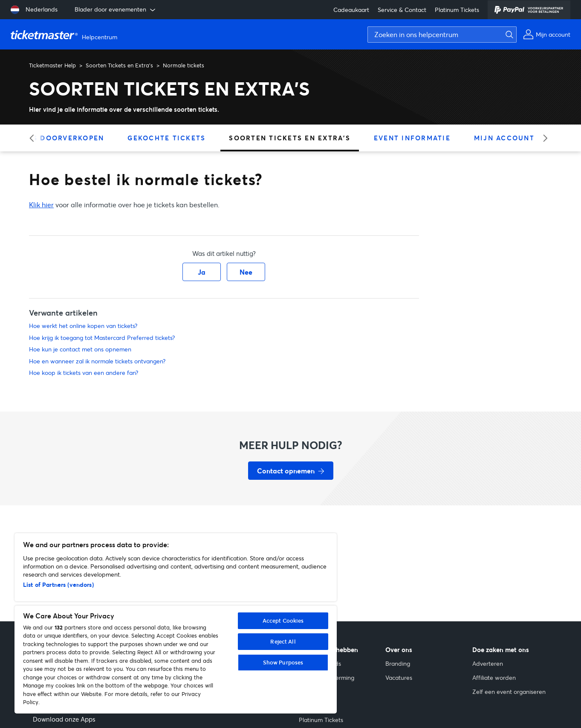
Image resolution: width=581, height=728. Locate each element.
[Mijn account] (547, 34)
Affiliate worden (494, 677)
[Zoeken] (507, 35)
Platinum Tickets (457, 10)
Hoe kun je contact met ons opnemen (80, 349)
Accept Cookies (283, 621)
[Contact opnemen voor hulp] (291, 471)
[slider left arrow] (34, 138)
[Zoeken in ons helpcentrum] (442, 35)
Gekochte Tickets (166, 138)
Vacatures (399, 677)
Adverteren (488, 663)
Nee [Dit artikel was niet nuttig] (246, 272)
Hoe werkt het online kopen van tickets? (83, 326)
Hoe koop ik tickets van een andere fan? (84, 373)
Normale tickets (184, 65)
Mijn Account (504, 138)
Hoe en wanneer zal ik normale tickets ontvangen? (97, 361)
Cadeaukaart (351, 10)
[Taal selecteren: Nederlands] (34, 10)
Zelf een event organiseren (509, 692)
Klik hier (41, 204)
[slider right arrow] (542, 138)
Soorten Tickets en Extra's (119, 65)
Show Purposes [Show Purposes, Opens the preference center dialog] (283, 662)
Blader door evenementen (116, 9)
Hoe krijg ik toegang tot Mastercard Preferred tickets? (102, 338)
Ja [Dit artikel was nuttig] (202, 272)
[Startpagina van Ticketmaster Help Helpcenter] (65, 35)
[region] (176, 623)
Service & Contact (402, 10)
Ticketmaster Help (52, 65)
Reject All (283, 641)
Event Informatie (412, 138)
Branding (398, 663)
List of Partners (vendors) (58, 584)
